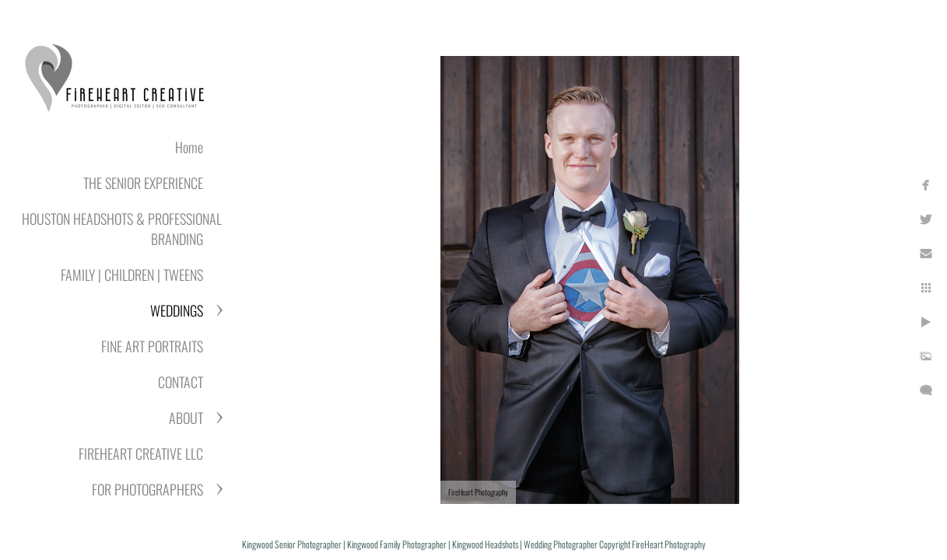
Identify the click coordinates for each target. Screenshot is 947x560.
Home (189, 147)
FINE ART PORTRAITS (152, 346)
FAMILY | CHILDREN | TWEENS (132, 275)
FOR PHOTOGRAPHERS (147, 489)
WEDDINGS (177, 310)
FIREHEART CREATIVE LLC (141, 453)
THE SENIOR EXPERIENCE (143, 183)
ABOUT (186, 418)
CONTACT (181, 382)
